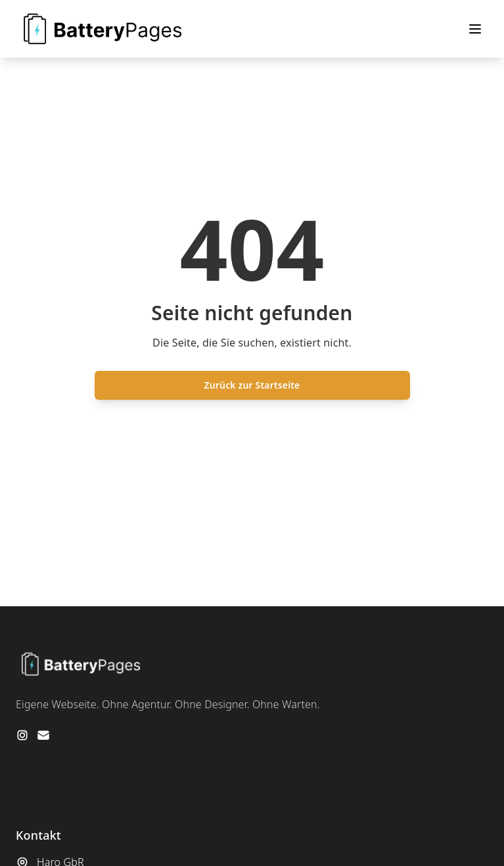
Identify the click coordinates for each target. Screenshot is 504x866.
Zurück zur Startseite (252, 385)
